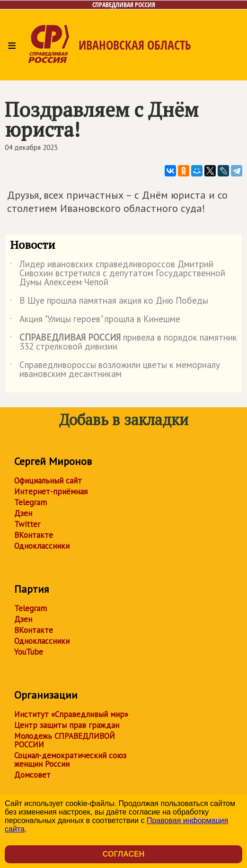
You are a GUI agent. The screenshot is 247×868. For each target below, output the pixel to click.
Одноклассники (42, 546)
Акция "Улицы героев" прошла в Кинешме (95, 321)
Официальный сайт (48, 481)
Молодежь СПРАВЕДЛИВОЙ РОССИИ (65, 740)
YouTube (29, 652)
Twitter (27, 524)
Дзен (23, 513)
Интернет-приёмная (51, 491)
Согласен (123, 854)
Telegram (31, 502)
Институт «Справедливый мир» (71, 714)
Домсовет (32, 775)
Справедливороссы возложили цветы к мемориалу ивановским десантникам (115, 370)
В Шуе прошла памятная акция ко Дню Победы (109, 302)
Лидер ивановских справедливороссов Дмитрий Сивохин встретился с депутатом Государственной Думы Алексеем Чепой (118, 274)
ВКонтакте (34, 535)
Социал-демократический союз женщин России (70, 760)
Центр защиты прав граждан (67, 725)
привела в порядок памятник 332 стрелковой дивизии (123, 342)
